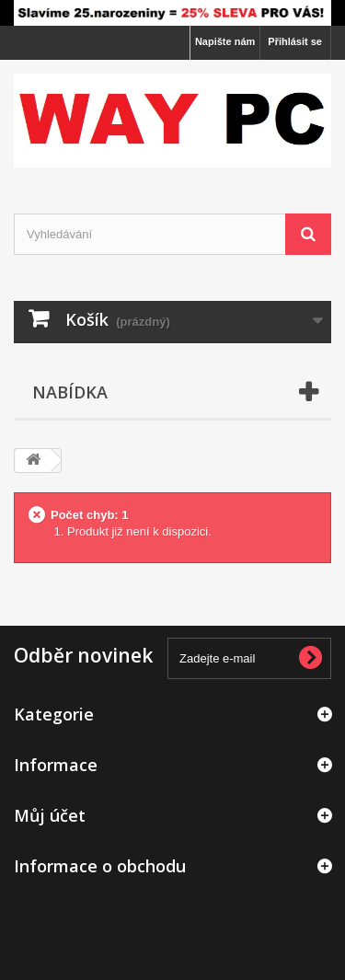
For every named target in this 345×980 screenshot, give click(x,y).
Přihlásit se (295, 41)
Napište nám (225, 41)
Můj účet (50, 815)
